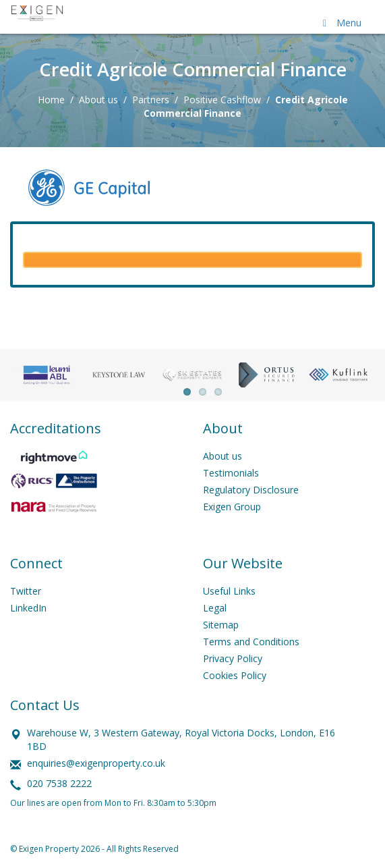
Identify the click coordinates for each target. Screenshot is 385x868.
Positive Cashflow (222, 100)
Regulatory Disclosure (251, 490)
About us (98, 100)
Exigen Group (232, 507)
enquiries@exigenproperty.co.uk (96, 763)
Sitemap (221, 625)
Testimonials (231, 473)
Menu (340, 23)
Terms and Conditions (251, 642)
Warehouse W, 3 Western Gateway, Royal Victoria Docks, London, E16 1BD (181, 739)
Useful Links (229, 591)
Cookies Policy (235, 675)
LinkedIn (28, 608)
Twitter (26, 591)
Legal (215, 608)
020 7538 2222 (59, 783)
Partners (151, 100)
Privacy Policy (233, 658)
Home (51, 100)
